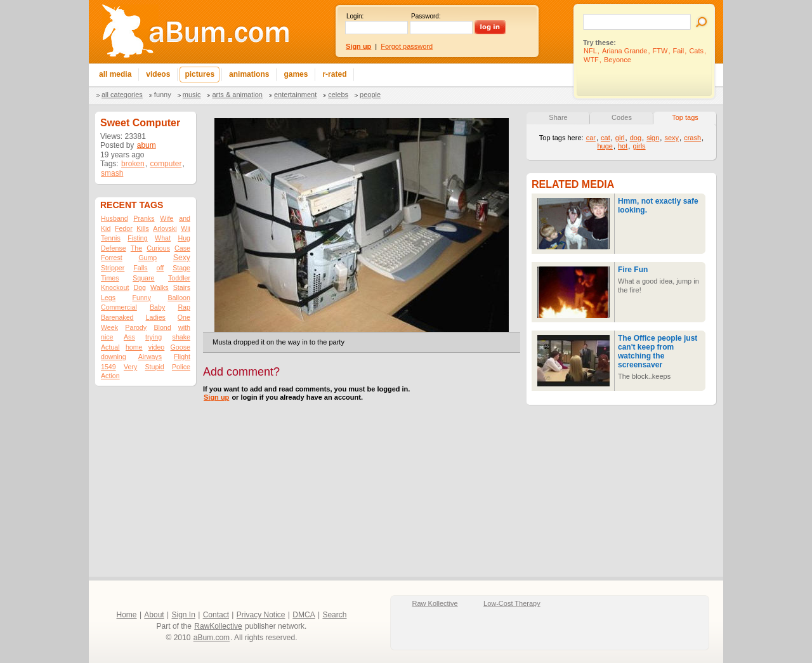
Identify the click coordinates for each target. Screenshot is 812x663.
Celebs (338, 95)
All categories (122, 95)
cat (606, 138)
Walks (160, 287)
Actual (110, 347)
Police (181, 367)
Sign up (216, 397)
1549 (108, 367)
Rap (184, 307)
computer (166, 164)
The (136, 248)
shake (181, 337)
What (163, 238)
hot (623, 146)
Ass (129, 337)
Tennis (111, 238)
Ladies (155, 317)
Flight (182, 357)
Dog (140, 287)
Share (558, 117)
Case (182, 248)
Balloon (179, 298)
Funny (163, 95)
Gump (147, 258)
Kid (106, 228)
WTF (591, 60)
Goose (180, 347)
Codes (622, 117)
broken (133, 164)
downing (114, 357)
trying (154, 337)
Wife (167, 218)
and (185, 218)
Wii (186, 228)
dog (636, 138)
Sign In (184, 615)
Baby (157, 307)
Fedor (124, 228)
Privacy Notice (261, 615)
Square (143, 278)
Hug (184, 238)
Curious (158, 248)
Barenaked (117, 317)
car (591, 138)
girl (620, 138)
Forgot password (407, 46)
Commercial (119, 307)
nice (107, 337)
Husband (115, 218)
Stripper (113, 268)
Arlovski (165, 228)
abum (147, 145)
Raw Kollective (435, 603)
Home (127, 615)
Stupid (155, 367)
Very (130, 367)
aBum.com (212, 638)
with (184, 327)
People (370, 95)
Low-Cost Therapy (512, 603)
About (154, 615)
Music (192, 95)
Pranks (144, 218)
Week (109, 327)
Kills (143, 228)
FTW (660, 51)
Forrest (112, 258)
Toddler (179, 278)
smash (112, 173)
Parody (136, 327)
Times (110, 278)
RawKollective (218, 626)
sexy (671, 138)
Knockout (115, 287)
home (134, 347)
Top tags (685, 117)
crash (692, 138)
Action (110, 376)
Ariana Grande (625, 51)
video (156, 347)
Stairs (182, 287)
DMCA (304, 615)
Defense (114, 248)
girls (639, 146)
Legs (108, 298)
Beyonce (618, 60)
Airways (150, 357)
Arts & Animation (237, 95)
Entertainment (295, 95)
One (184, 317)
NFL (590, 51)
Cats (696, 51)
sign (653, 138)
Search (334, 615)
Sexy (182, 258)
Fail (679, 51)
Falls (141, 268)
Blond (162, 327)
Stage (181, 268)
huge (605, 146)
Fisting (137, 238)
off (160, 268)
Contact (216, 615)
